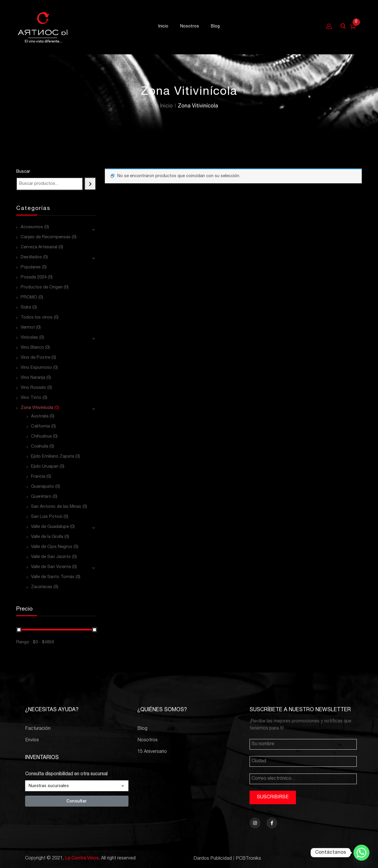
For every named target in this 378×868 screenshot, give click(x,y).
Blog (142, 729)
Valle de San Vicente (51, 567)
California (40, 426)
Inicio (166, 106)
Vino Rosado (33, 388)
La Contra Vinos (82, 859)
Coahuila (40, 447)
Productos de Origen (42, 287)
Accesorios (32, 227)
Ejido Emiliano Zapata (53, 457)
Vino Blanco (32, 348)
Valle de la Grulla (47, 537)
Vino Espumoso (36, 368)
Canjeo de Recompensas (46, 237)
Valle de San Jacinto (51, 557)
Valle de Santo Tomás (53, 577)
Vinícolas (29, 338)
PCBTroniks (248, 859)
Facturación (38, 729)
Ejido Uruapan (45, 467)
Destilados (31, 257)
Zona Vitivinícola (37, 408)
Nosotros (148, 740)
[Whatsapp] (361, 853)
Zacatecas (42, 587)
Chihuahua (41, 437)
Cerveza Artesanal (39, 247)
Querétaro (41, 497)
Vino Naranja (33, 378)
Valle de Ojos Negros (52, 547)
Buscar (23, 172)
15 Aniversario (152, 752)
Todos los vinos (37, 318)
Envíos (32, 740)
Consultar (77, 801)
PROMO (29, 297)
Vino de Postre (35, 358)
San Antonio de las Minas (56, 507)
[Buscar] (90, 184)
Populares (31, 267)
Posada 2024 (34, 277)
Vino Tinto (31, 398)
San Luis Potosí (47, 517)
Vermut (28, 328)
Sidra (26, 307)
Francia (38, 477)
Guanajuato (43, 487)
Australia (40, 416)
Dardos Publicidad (213, 859)
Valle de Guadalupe (50, 527)
